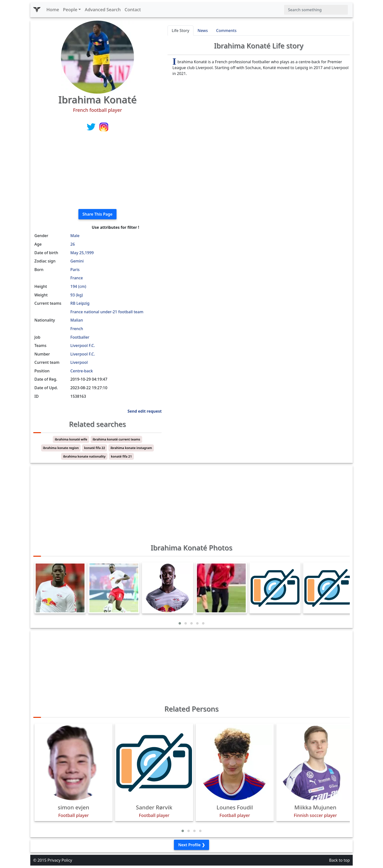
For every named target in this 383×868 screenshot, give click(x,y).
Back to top (339, 860)
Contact (133, 10)
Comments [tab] (226, 31)
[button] (180, 623)
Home (53, 10)
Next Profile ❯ (191, 845)
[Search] (316, 10)
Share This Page (98, 214)
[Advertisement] (97, 171)
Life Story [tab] (181, 31)
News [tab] (203, 31)
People (70, 10)
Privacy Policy (60, 860)
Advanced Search (103, 10)
